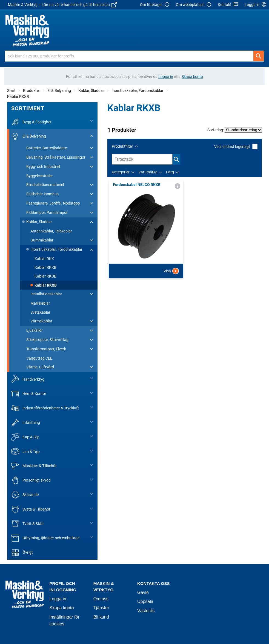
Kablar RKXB (18, 97)
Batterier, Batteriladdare (47, 148)
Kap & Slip (25, 437)
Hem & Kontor (29, 394)
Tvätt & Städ (27, 524)
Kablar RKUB (45, 276)
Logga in (58, 599)
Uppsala (145, 601)
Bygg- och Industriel (43, 167)
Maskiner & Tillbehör (34, 466)
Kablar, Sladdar (91, 91)
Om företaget (155, 5)
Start (11, 91)
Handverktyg (28, 379)
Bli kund (101, 617)
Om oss (101, 599)
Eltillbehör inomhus (42, 194)
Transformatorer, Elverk (46, 349)
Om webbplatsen (194, 5)
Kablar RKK (44, 259)
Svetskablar (40, 312)
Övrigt (22, 553)
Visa (171, 271)
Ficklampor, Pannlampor (47, 212)
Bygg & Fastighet (31, 122)
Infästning (26, 423)
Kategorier (121, 172)
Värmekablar (41, 321)
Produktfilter (122, 146)
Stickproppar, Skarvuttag (47, 340)
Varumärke (148, 172)
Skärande (25, 495)
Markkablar (40, 303)
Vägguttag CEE (39, 358)
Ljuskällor (35, 330)
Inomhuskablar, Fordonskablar (138, 91)
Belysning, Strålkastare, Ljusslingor (56, 157)
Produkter (32, 91)
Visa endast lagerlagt (236, 146)
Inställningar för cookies (64, 621)
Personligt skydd (31, 480)
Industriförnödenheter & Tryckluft (45, 408)
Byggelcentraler (40, 176)
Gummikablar (42, 240)
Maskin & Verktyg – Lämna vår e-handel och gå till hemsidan (62, 5)
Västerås (146, 611)
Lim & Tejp (25, 451)
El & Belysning (59, 91)
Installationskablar (46, 294)
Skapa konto (61, 608)
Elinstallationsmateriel (45, 185)
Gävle (143, 592)
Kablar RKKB (45, 267)
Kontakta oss (154, 583)
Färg (170, 172)
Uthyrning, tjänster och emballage (45, 538)
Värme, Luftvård (40, 367)
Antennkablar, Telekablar (51, 231)
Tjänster (101, 608)
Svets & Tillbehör (31, 509)
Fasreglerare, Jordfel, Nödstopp (53, 203)
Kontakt (228, 5)
